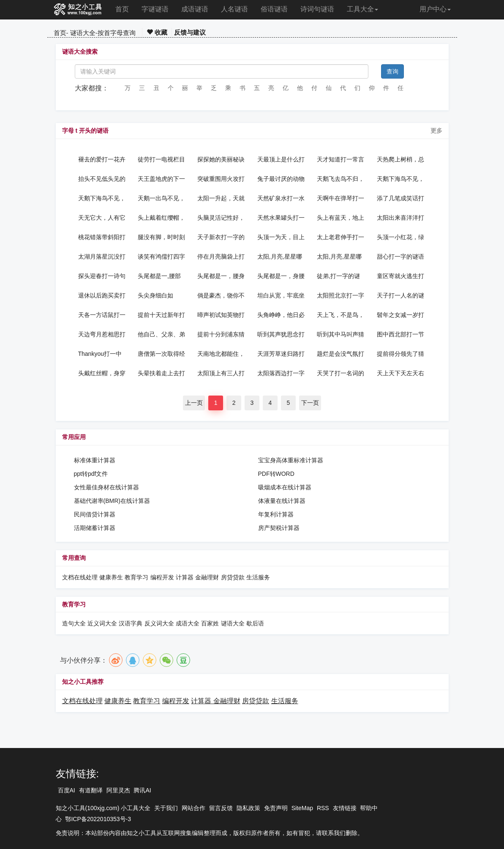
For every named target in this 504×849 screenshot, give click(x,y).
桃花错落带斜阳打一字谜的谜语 (102, 237)
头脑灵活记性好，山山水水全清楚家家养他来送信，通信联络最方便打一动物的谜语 (221, 218)
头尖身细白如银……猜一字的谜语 (161, 295)
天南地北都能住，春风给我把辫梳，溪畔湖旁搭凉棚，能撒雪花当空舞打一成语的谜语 (221, 354)
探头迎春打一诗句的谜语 (102, 276)
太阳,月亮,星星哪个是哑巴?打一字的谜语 (280, 257)
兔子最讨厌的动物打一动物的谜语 (281, 179)
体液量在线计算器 (282, 501)
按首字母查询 (117, 33)
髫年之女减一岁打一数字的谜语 (400, 315)
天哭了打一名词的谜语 (341, 373)
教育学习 (136, 577)
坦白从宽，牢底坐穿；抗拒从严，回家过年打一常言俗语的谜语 (281, 295)
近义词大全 (102, 623)
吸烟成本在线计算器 (285, 487)
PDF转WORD (276, 474)
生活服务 (258, 577)
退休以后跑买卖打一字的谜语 (102, 295)
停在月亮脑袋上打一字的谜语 (221, 257)
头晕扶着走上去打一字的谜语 (161, 373)
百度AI (67, 790)
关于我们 (166, 808)
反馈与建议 (190, 32)
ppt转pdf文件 (91, 474)
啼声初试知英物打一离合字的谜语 (221, 315)
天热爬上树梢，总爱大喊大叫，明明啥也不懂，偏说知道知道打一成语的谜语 (400, 159)
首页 (122, 9)
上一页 (194, 403)
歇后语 (255, 623)
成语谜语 (195, 9)
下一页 (310, 403)
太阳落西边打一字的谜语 (281, 373)
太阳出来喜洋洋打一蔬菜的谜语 (400, 218)
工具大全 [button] (362, 9)
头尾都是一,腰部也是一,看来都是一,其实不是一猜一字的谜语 (159, 276)
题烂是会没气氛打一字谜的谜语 (341, 354)
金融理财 (207, 577)
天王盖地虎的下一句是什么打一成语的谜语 (161, 179)
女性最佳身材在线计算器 (106, 487)
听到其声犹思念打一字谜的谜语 (281, 334)
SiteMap (302, 808)
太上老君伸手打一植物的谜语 (341, 237)
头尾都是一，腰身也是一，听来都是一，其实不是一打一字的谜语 (221, 276)
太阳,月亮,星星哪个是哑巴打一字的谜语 (341, 257)
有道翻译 (91, 790)
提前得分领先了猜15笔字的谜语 (400, 354)
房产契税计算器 (279, 528)
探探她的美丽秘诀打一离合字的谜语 (221, 159)
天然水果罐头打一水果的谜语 (281, 218)
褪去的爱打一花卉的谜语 (102, 159)
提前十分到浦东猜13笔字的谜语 (221, 334)
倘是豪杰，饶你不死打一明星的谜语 (221, 295)
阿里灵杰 (118, 790)
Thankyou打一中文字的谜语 (100, 354)
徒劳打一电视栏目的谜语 (161, 159)
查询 (392, 71)
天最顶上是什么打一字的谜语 (281, 159)
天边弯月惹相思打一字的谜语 (102, 334)
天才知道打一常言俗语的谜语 (341, 159)
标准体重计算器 (95, 460)
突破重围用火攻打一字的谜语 (221, 179)
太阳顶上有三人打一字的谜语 (221, 373)
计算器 (185, 577)
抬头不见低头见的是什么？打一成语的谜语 (102, 179)
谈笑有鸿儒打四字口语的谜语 (161, 257)
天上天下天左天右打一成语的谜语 (400, 373)
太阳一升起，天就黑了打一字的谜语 (221, 198)
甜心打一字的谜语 (400, 257)
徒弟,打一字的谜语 (338, 276)
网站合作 (193, 808)
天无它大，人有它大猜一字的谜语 (102, 218)
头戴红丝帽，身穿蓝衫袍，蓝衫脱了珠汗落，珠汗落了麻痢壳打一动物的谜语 (102, 373)
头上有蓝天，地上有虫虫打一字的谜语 (341, 218)
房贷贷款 (233, 577)
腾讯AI (142, 790)
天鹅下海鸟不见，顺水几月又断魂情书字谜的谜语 (400, 179)
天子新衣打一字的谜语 (221, 237)
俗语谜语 (274, 9)
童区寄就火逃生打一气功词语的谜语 (400, 276)
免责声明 (276, 808)
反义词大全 (159, 623)
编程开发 (162, 577)
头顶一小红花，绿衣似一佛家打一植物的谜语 (400, 237)
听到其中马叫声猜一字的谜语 (341, 334)
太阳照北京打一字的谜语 (341, 295)
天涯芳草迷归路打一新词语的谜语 (281, 354)
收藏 (157, 32)
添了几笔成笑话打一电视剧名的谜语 (400, 198)
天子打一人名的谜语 (400, 295)
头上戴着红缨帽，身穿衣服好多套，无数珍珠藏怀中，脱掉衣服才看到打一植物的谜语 (161, 218)
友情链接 (345, 808)
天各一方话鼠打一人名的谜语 (102, 315)
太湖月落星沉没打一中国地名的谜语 (102, 257)
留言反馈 (221, 808)
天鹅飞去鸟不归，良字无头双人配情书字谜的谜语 (341, 179)
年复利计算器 (276, 514)
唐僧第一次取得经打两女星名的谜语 (161, 354)
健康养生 (111, 577)
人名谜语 (234, 9)
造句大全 (74, 623)
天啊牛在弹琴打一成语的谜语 (341, 198)
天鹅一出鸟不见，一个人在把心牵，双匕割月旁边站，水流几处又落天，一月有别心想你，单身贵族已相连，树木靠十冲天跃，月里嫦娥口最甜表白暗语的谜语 (161, 198)
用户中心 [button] (435, 9)
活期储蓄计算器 (95, 528)
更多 (436, 131)
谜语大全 (83, 33)
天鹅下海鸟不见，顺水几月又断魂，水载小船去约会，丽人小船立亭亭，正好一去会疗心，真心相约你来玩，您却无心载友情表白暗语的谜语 (102, 198)
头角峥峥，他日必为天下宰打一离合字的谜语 (281, 315)
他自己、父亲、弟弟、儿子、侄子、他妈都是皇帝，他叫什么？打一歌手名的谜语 (161, 334)
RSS (323, 808)
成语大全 (188, 623)
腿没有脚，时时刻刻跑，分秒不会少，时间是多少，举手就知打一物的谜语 (161, 237)
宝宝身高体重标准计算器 (291, 460)
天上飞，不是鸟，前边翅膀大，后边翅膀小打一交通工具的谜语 (341, 315)
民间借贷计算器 (95, 514)
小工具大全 (136, 808)
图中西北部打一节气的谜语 (400, 334)
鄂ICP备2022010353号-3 (98, 819)
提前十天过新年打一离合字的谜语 (161, 315)
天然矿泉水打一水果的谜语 (281, 198)
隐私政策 (248, 808)
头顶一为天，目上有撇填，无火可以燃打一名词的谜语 (281, 237)
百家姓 (210, 623)
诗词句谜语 (317, 9)
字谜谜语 (155, 9)
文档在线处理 (80, 577)
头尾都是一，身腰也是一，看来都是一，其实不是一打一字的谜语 (281, 276)
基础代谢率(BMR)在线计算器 (112, 501)
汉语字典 (131, 623)
